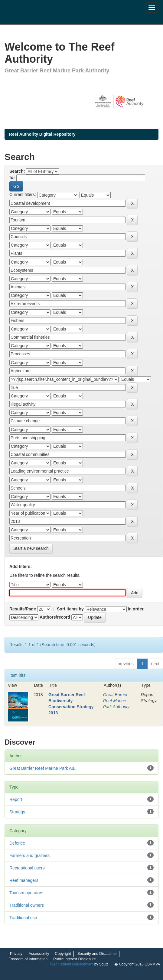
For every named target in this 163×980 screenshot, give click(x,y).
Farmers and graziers (29, 855)
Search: (17, 171)
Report (16, 799)
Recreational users (27, 868)
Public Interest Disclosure (74, 959)
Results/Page (23, 609)
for (12, 178)
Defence (17, 843)
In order (136, 609)
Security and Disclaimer (97, 954)
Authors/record (55, 617)
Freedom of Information (28, 959)
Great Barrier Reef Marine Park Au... (44, 768)
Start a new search (31, 548)
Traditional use (23, 918)
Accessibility (39, 954)
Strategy (17, 812)
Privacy (16, 954)
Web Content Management (72, 964)
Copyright (63, 954)
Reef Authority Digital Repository (42, 134)
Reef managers (24, 880)
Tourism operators (26, 893)
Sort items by (70, 609)
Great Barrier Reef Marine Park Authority (116, 701)
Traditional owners (27, 905)
